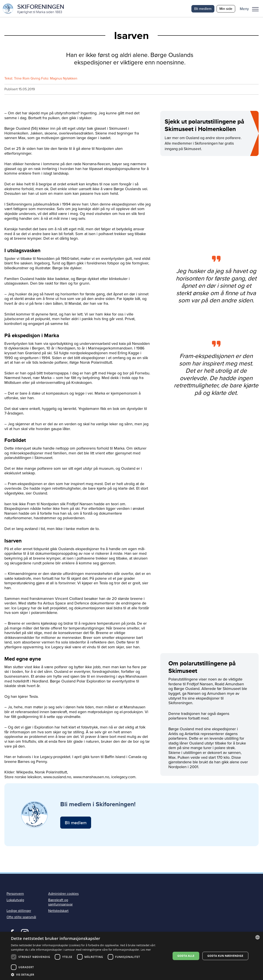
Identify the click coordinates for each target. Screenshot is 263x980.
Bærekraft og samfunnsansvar (60, 903)
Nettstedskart (58, 911)
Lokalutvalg (15, 901)
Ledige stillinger (19, 911)
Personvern (15, 894)
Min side (226, 9)
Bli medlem (203, 9)
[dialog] (131, 956)
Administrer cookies (63, 894)
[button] (251, 9)
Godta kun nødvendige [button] (225, 956)
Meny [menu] (255, 9)
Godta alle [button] (186, 956)
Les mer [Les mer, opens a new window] (146, 950)
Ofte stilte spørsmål (21, 918)
